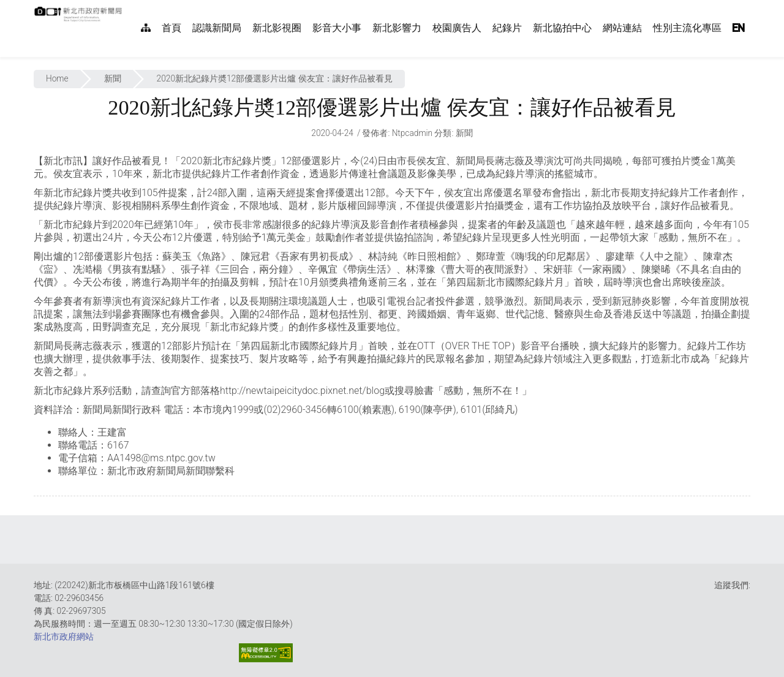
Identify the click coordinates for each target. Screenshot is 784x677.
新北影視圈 (277, 28)
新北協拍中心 (562, 28)
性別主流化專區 (687, 28)
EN (739, 28)
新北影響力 (397, 28)
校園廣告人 (457, 28)
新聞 (113, 78)
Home (57, 78)
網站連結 (622, 28)
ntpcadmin (413, 133)
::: (129, 6)
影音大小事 (337, 28)
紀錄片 (507, 28)
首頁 (171, 28)
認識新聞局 (217, 28)
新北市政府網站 (64, 637)
